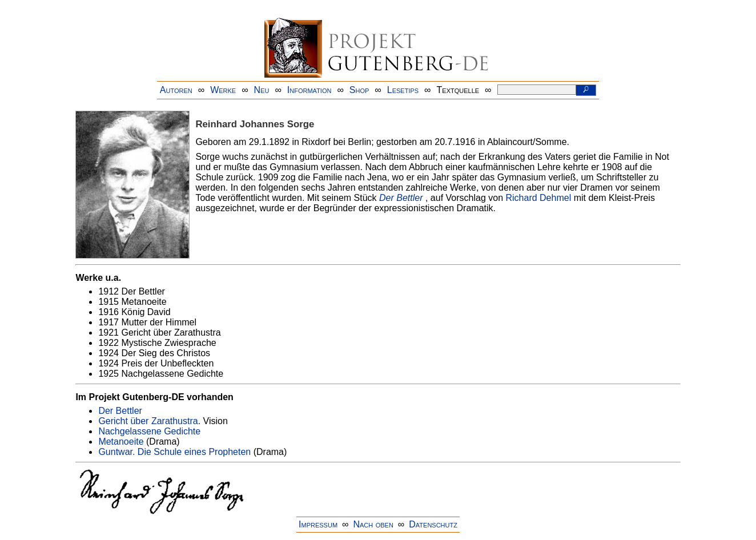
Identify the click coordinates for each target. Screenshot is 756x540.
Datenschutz (433, 524)
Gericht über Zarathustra (148, 421)
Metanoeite (121, 442)
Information (309, 90)
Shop (359, 90)
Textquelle (458, 90)
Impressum (318, 524)
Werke (223, 90)
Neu (262, 90)
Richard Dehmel (538, 198)
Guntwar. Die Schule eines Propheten (174, 452)
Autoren (176, 90)
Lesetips (403, 90)
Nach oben (373, 524)
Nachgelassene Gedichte (149, 431)
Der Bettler (401, 198)
